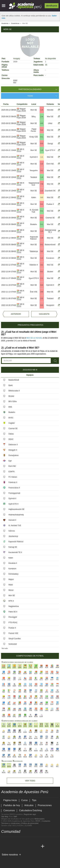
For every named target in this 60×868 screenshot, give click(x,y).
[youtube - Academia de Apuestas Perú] (9, 840)
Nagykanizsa (14, 606)
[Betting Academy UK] (37, 846)
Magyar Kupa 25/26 (21, 110)
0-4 (42, 285)
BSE (10, 407)
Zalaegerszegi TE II (50, 231)
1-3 (42, 231)
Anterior (16, 314)
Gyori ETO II (50, 150)
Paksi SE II (13, 612)
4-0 (42, 123)
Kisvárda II (13, 563)
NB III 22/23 (20, 150)
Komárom (50, 258)
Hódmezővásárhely (16, 515)
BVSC (11, 418)
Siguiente (44, 314)
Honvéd (50, 110)
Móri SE (12, 596)
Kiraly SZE (34, 137)
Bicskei (50, 272)
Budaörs (34, 224)
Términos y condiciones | (11, 823)
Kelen (34, 197)
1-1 (42, 157)
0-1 (42, 137)
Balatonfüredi (14, 380)
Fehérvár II (13, 482)
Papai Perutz (34, 130)
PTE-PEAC (13, 622)
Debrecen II (13, 445)
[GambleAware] (9, 859)
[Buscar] (56, 361)
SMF (15, 817)
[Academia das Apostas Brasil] (15, 846)
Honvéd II (12, 520)
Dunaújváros (13, 455)
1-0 (42, 150)
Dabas (11, 434)
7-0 (42, 184)
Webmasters (39, 819)
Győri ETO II (13, 504)
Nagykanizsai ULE (34, 184)
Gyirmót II (34, 157)
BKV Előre (13, 402)
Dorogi (50, 144)
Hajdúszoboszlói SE (16, 509)
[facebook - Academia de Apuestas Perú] (15, 840)
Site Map (5, 817)
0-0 (42, 197)
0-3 (42, 144)
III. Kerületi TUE (34, 211)
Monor (11, 590)
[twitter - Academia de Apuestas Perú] (4, 840)
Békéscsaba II (14, 391)
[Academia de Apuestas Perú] (4, 846)
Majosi (11, 579)
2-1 (42, 278)
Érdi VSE (50, 164)
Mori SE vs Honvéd (34, 338)
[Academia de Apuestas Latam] (32, 846)
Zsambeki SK (50, 191)
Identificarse (52, 6)
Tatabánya (34, 251)
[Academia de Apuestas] (26, 846)
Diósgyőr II (13, 450)
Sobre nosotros (10, 855)
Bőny (34, 117)
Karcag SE (13, 547)
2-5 (42, 299)
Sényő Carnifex (15, 639)
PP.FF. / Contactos (43, 821)
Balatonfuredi (50, 245)
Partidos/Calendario (30, 89)
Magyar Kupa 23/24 (21, 144)
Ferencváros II (14, 488)
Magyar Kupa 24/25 (21, 130)
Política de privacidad (30, 823)
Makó (11, 585)
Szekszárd (13, 644)
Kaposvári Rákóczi (34, 238)
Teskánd (34, 177)
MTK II (11, 601)
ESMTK (12, 472)
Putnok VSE (13, 633)
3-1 (42, 171)
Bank (10, 385)
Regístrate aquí (30, 814)
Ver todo (5, 648)
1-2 (42, 164)
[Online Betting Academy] (20, 846)
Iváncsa (12, 531)
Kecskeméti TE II (15, 552)
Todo (30, 96)
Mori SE (34, 110)
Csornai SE (50, 218)
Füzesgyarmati (14, 493)
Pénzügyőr (13, 617)
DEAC (11, 439)
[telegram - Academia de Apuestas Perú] (20, 840)
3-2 (42, 251)
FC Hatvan (13, 477)
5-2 (42, 130)
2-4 (42, 117)
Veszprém (34, 171)
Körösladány (13, 574)
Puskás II (50, 204)
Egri (10, 461)
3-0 (42, 292)
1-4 (42, 110)
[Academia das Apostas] (9, 846)
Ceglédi (12, 423)
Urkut (50, 123)
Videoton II (34, 265)
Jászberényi (13, 536)
